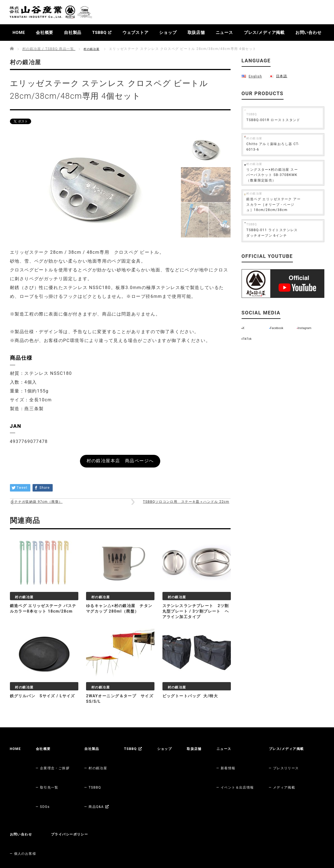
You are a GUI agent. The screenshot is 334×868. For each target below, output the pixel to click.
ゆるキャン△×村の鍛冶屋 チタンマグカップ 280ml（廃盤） (119, 627)
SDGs (47, 784)
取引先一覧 (52, 776)
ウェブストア (136, 33)
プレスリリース (29, 808)
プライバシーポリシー (132, 800)
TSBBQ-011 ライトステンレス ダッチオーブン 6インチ (292, 246)
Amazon (87, 840)
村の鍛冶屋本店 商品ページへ (120, 463)
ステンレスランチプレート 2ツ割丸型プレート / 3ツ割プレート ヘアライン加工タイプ (196, 627)
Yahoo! (115, 840)
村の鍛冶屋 (93, 49)
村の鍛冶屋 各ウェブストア (36, 832)
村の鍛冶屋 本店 (30, 840)
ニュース (224, 33)
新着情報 (245, 768)
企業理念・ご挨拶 (59, 768)
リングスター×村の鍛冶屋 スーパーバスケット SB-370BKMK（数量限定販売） (294, 176)
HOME (19, 33)
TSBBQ (102, 33)
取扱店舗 (196, 33)
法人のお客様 (82, 816)
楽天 (62, 840)
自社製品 (73, 33)
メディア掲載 (27, 816)
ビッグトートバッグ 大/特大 (194, 712)
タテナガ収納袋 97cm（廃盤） (45, 511)
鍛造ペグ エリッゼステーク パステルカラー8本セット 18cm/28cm (43, 627)
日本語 (281, 76)
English (255, 76)
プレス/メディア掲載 (264, 33)
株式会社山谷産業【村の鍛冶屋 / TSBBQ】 (262, 854)
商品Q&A (106, 784)
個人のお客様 (82, 808)
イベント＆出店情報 (255, 776)
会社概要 (45, 33)
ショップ (168, 33)
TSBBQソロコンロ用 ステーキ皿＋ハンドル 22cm (178, 511)
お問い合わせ (308, 33)
